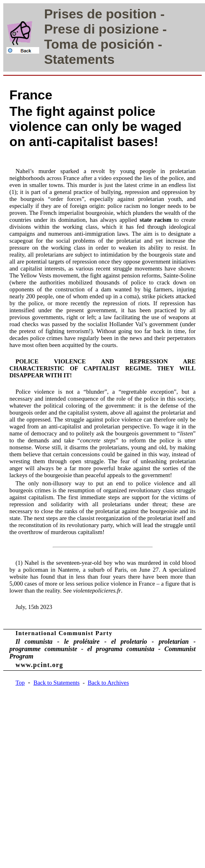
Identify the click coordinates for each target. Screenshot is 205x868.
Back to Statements (57, 683)
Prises (64, 14)
